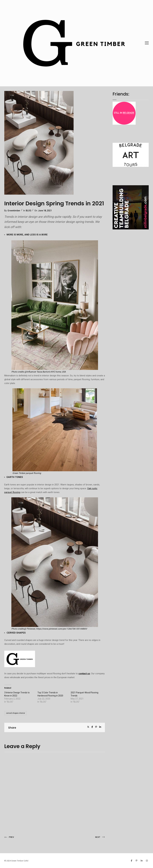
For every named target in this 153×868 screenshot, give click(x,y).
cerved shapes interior (16, 713)
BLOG (29, 211)
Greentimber (14, 211)
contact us (84, 674)
